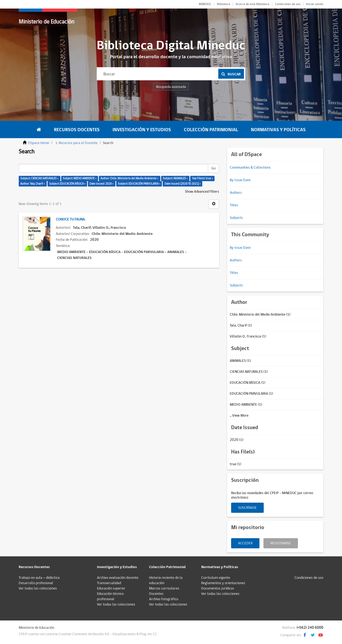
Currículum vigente (216, 578)
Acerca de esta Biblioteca (252, 4)
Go (213, 168)
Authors (236, 193)
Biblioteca (224, 4)
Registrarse (281, 543)
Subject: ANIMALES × (175, 178)
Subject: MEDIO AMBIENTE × (80, 178)
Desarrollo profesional (36, 583)
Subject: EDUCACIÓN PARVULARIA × (139, 184)
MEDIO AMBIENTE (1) (246, 405)
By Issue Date (240, 180)
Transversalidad (109, 583)
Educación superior (111, 588)
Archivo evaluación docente (118, 578)
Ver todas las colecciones (38, 588)
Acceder (245, 543)
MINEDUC (205, 4)
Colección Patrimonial (211, 130)
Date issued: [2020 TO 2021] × (183, 184)
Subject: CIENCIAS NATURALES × (39, 178)
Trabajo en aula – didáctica (39, 578)
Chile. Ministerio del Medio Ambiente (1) (260, 315)
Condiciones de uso (288, 4)
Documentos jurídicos (218, 588)
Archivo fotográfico (164, 599)
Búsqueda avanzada (171, 87)
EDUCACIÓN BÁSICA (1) (248, 383)
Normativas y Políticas (278, 130)
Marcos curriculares (164, 588)
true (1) (236, 464)
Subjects (236, 218)
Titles (234, 205)
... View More (239, 416)
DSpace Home (39, 143)
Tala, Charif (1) (241, 325)
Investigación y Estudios (142, 130)
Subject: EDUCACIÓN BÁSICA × (67, 184)
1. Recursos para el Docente (76, 143)
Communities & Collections (250, 168)
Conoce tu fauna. (71, 219)
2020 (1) (237, 440)
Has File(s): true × (203, 178)
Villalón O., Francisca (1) (248, 336)
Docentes (156, 594)
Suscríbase (247, 508)
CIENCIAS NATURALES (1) (249, 372)
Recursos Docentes (77, 130)
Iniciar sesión (315, 4)
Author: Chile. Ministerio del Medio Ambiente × (129, 178)
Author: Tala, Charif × (33, 184)
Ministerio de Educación (46, 22)
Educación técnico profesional (110, 596)
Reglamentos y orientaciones (223, 583)
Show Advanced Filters (202, 192)
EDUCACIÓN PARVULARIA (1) (251, 394)
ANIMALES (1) (240, 361)
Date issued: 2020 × (102, 184)
